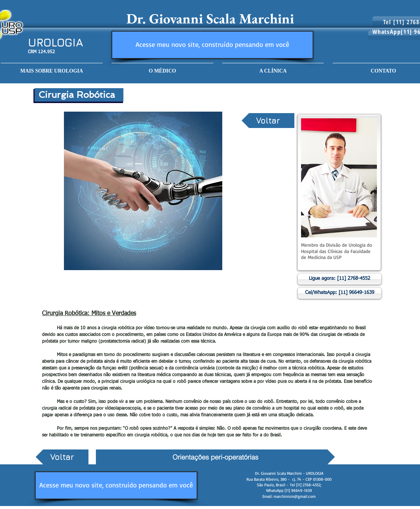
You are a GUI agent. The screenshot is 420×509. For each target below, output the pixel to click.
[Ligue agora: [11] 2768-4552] (340, 279)
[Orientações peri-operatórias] (215, 457)
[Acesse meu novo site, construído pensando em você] (212, 45)
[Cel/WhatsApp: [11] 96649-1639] (340, 293)
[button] (162, 68)
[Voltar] (268, 121)
